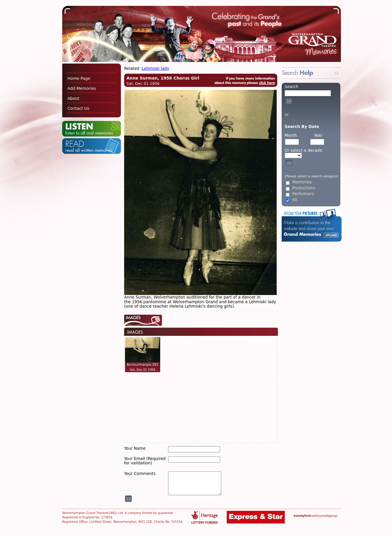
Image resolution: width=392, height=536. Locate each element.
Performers (303, 194)
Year (318, 135)
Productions (304, 188)
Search (292, 87)
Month (291, 135)
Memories (302, 182)
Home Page (79, 78)
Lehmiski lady (156, 68)
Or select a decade (303, 150)
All (295, 200)
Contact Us (78, 108)
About (73, 98)
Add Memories (82, 88)
